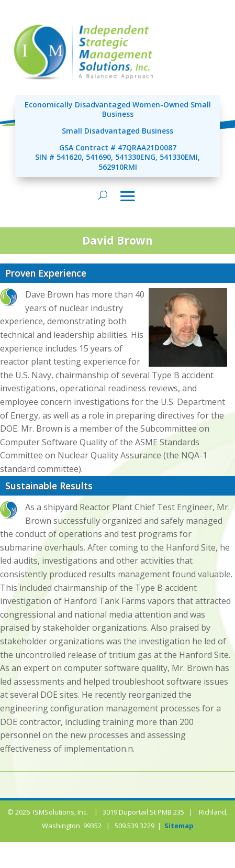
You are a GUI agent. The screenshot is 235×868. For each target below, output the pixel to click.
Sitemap (179, 826)
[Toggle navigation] (128, 196)
